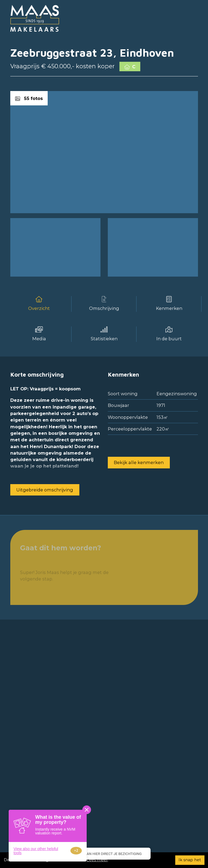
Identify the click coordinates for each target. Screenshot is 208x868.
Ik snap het (190, 860)
